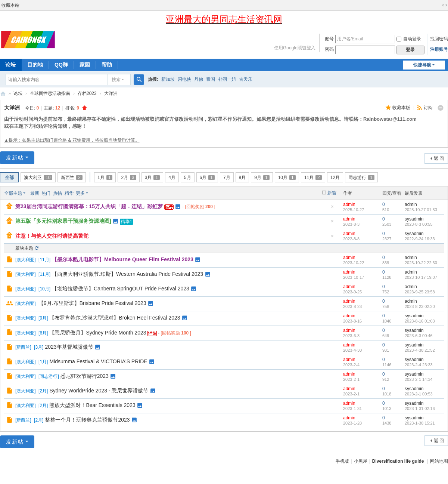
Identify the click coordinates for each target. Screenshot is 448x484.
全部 (9, 178)
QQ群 (61, 65)
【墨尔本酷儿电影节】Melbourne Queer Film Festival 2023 (123, 259)
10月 (287, 178)
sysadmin (414, 219)
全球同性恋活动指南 (50, 93)
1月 (105, 178)
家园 (85, 65)
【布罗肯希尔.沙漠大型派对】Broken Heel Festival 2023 (115, 318)
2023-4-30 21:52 (420, 350)
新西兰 (72, 178)
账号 (329, 39)
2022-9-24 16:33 (420, 239)
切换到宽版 (445, 5)
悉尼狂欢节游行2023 (85, 376)
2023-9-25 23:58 (420, 292)
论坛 (18, 93)
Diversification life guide (398, 461)
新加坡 (168, 79)
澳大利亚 (38, 178)
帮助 (107, 65)
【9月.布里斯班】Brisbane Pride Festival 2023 (92, 303)
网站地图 (439, 461)
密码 (329, 49)
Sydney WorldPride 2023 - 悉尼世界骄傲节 (99, 391)
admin (349, 204)
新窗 (332, 193)
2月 (128, 178)
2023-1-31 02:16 (420, 409)
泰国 (211, 79)
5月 (188, 178)
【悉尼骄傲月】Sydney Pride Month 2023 (98, 333)
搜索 (116, 80)
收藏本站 (10, 5)
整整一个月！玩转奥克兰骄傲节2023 (87, 420)
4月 (172, 178)
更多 (80, 193)
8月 (242, 178)
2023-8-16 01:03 (420, 321)
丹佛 (199, 79)
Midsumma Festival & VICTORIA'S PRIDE (98, 361)
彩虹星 (3, 94)
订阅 (428, 108)
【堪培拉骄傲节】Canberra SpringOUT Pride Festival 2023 (121, 289)
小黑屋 (361, 461)
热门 (46, 193)
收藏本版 (402, 108)
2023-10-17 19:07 (421, 277)
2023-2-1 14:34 (419, 379)
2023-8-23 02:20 (420, 306)
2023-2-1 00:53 (419, 394)
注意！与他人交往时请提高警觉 (52, 236)
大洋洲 (12, 108)
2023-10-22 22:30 (421, 263)
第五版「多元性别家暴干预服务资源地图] (63, 221)
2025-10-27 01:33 (421, 210)
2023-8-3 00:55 (419, 224)
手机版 (342, 461)
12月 (335, 178)
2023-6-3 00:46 (419, 336)
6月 (207, 178)
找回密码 (439, 39)
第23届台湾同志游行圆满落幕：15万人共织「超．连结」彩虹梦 (89, 206)
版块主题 (24, 248)
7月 (227, 178)
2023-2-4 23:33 (419, 365)
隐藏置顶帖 (332, 209)
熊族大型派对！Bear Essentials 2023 (92, 405)
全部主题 (13, 193)
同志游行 (361, 178)
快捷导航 (422, 65)
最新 (35, 193)
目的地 (35, 65)
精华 (69, 193)
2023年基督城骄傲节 (69, 347)
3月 (152, 178)
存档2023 (87, 93)
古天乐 (246, 79)
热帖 (57, 193)
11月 (313, 178)
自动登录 (409, 39)
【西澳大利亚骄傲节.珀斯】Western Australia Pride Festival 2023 (127, 274)
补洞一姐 (227, 79)
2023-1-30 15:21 (420, 423)
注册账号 (439, 49)
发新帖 (15, 158)
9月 (262, 178)
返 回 (439, 158)
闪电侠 (184, 79)
